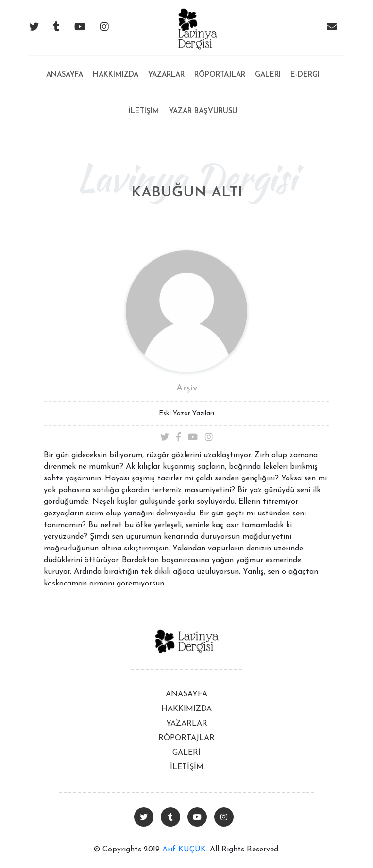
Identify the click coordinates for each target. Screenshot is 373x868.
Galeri (268, 75)
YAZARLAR (187, 724)
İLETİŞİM (187, 767)
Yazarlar (166, 75)
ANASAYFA (186, 694)
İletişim (144, 112)
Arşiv (187, 388)
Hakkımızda (116, 75)
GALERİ (186, 753)
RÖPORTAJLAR (186, 738)
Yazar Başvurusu (203, 112)
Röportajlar (220, 75)
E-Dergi (305, 75)
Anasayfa (65, 67)
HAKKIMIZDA (186, 709)
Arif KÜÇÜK (184, 850)
